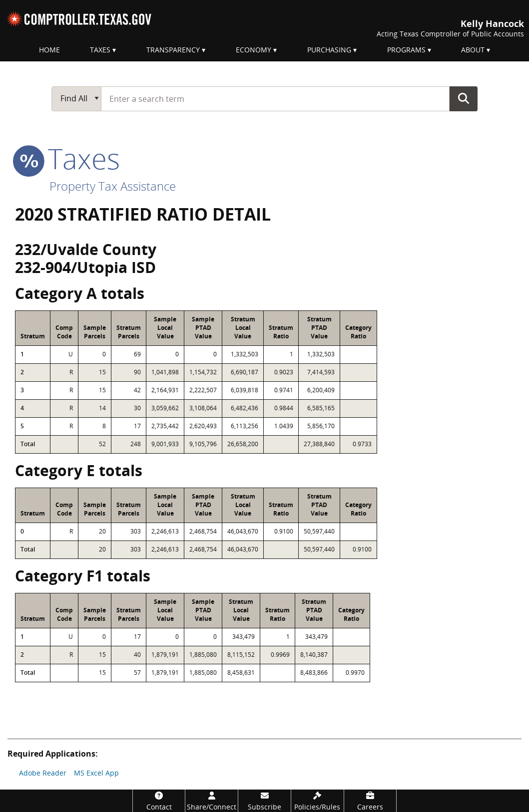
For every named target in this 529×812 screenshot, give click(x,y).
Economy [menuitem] (254, 50)
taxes (67, 158)
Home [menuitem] (49, 50)
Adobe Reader (43, 773)
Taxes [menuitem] (100, 50)
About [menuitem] (473, 50)
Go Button (464, 98)
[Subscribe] (264, 801)
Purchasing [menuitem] (329, 50)
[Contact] (159, 801)
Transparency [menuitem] (173, 50)
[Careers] (370, 801)
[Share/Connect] (212, 801)
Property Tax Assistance (113, 186)
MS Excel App (96, 773)
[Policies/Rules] (317, 801)
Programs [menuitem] (406, 50)
